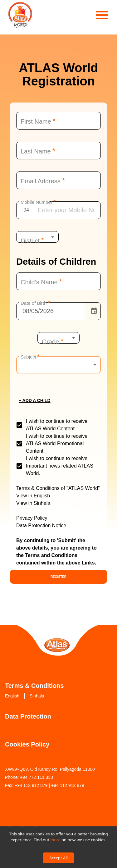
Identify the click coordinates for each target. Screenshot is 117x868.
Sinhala (37, 696)
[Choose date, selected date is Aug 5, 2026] (94, 311)
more (55, 840)
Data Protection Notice (41, 525)
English (12, 696)
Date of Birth (35, 303)
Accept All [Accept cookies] (58, 858)
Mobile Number (38, 202)
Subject (30, 356)
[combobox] (37, 237)
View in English (33, 496)
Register (58, 577)
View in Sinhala (33, 503)
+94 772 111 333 (37, 777)
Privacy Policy (32, 518)
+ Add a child (35, 401)
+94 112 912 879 (31, 785)
